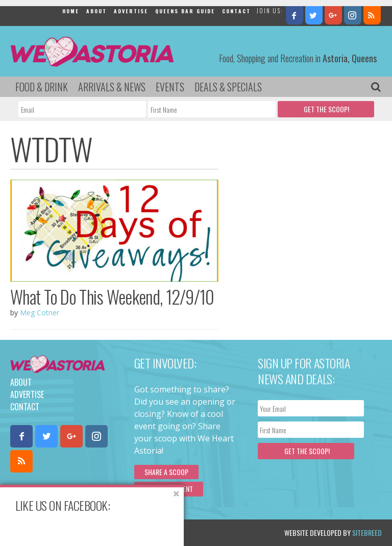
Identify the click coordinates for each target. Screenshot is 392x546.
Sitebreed (367, 532)
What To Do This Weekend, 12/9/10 (112, 296)
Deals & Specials (228, 87)
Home (71, 11)
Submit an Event (169, 489)
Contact (236, 11)
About (96, 11)
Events (170, 87)
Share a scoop (166, 472)
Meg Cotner (40, 313)
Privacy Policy (114, 532)
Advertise (131, 11)
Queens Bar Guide (185, 11)
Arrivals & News (112, 87)
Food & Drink (42, 87)
